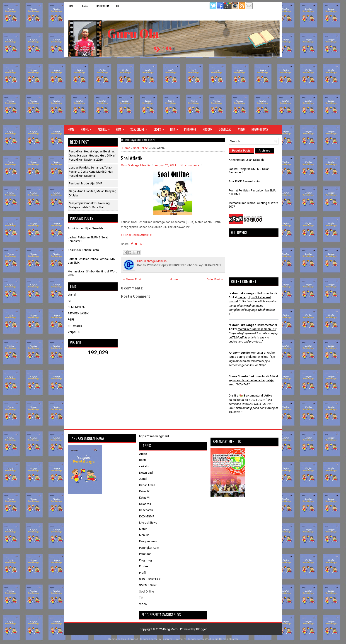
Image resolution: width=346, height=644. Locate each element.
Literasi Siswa (148, 523)
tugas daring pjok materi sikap (249, 357)
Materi (143, 529)
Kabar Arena (147, 485)
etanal (85, 6)
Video (241, 129)
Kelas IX (144, 491)
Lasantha (167, 639)
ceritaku (144, 466)
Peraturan (145, 554)
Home (71, 6)
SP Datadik (75, 326)
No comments (190, 165)
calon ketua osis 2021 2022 (246, 400)
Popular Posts (241, 151)
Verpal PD (74, 332)
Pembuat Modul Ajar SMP (85, 183)
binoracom (102, 6)
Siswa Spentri (238, 376)
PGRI (71, 320)
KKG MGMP (147, 516)
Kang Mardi (171, 629)
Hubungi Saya (260, 129)
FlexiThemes (129, 639)
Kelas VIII (145, 504)
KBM (121, 128)
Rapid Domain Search (225, 639)
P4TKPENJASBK (78, 313)
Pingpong (190, 129)
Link (175, 128)
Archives (264, 151)
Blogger (201, 629)
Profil (88, 128)
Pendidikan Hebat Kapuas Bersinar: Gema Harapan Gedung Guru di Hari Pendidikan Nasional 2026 (92, 155)
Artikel (105, 128)
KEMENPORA (76, 307)
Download (225, 129)
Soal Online (140, 128)
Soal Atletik (132, 158)
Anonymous (237, 353)
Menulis (144, 535)
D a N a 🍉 (236, 395)
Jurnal (143, 479)
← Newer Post (132, 279)
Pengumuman (148, 541)
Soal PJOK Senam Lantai (84, 250)
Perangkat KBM (149, 548)
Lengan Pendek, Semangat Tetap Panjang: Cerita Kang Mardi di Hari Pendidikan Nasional (91, 172)
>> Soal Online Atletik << (137, 235)
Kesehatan (146, 510)
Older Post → (215, 279)
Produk (207, 129)
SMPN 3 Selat (148, 585)
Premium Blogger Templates (192, 639)
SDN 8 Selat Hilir (150, 579)
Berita (143, 460)
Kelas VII (145, 498)
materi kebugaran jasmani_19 (257, 329)
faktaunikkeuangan (242, 293)
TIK (118, 6)
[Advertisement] (173, 91)
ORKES (160, 128)
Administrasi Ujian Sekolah (85, 228)
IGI (69, 301)
